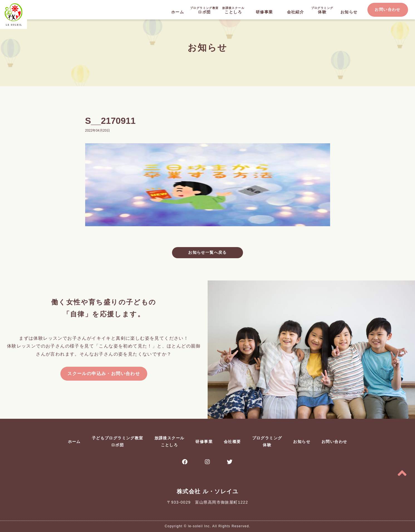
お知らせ (349, 12)
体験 (322, 10)
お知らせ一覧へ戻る (207, 252)
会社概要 (232, 442)
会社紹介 (296, 12)
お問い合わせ (387, 9)
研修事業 (264, 12)
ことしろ (233, 10)
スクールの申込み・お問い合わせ (104, 374)
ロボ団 (204, 10)
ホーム (178, 12)
